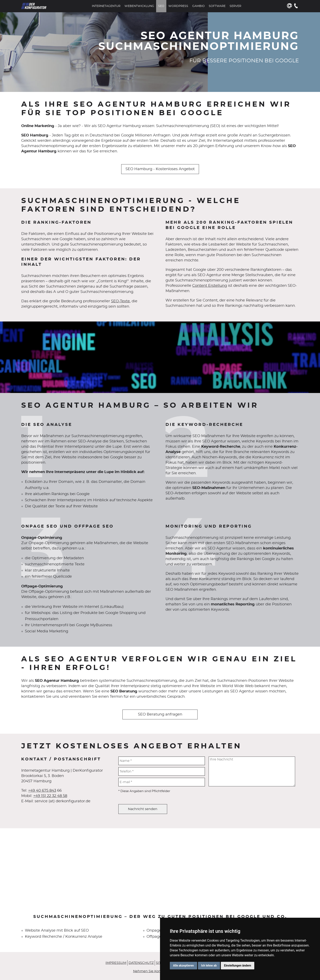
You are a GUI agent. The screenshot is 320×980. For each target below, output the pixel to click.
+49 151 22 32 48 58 (50, 796)
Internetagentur (106, 6)
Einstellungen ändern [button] (238, 965)
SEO (161, 6)
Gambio (198, 6)
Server (235, 6)
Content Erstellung (210, 286)
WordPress (178, 6)
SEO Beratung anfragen (160, 714)
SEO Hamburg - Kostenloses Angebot (160, 169)
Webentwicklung (139, 6)
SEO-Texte (120, 301)
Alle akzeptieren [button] (183, 965)
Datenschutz (141, 963)
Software (217, 6)
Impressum (116, 963)
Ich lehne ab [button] (209, 965)
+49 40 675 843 (42, 791)
